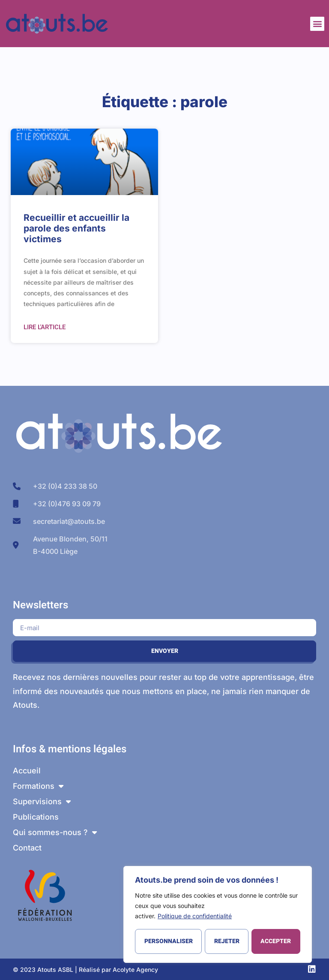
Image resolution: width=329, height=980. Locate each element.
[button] (317, 24)
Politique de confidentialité (195, 917)
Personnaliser (168, 941)
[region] (218, 915)
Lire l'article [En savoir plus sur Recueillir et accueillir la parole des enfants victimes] (45, 327)
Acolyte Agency (135, 969)
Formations (38, 786)
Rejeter (226, 941)
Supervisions (42, 802)
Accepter (276, 941)
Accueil (27, 771)
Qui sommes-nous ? (55, 833)
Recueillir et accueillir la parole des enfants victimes (76, 228)
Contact (27, 848)
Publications (36, 817)
